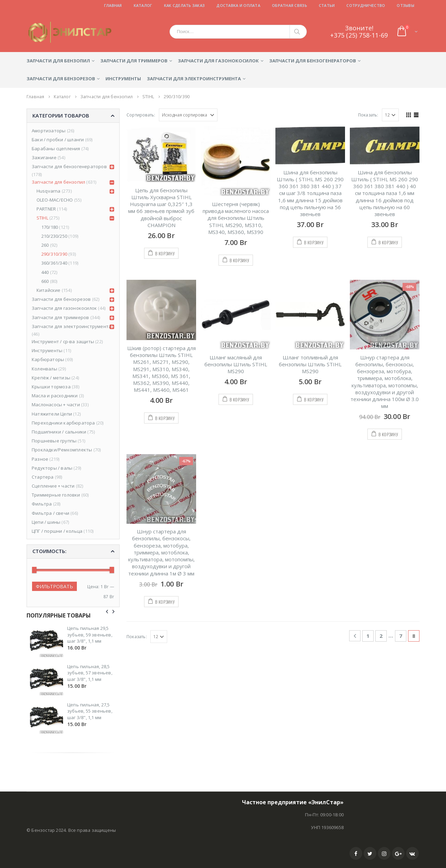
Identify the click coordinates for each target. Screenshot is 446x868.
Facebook (356, 853)
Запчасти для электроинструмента (194, 79)
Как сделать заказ (185, 5)
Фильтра (42, 504)
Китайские (49, 290)
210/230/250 (54, 236)
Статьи (327, 5)
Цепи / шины (46, 522)
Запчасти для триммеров (134, 61)
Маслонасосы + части (56, 405)
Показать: (368, 115)
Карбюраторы (48, 359)
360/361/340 (54, 263)
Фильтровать (54, 586)
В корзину (165, 253)
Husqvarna (49, 191)
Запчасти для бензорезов (61, 79)
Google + (398, 853)
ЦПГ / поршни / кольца (57, 531)
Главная (113, 5)
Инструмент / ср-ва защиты (63, 341)
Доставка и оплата (238, 5)
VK (412, 853)
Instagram (384, 853)
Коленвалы (44, 369)
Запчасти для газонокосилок (218, 61)
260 (45, 245)
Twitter (370, 853)
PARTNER (46, 209)
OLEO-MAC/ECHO (55, 200)
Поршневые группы (54, 441)
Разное (40, 459)
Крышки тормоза (51, 387)
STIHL (42, 218)
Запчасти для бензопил (58, 61)
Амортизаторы (49, 131)
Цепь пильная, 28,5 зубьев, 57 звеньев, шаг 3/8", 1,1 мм (90, 673)
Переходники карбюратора (63, 423)
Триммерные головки (56, 495)
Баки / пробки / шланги (58, 140)
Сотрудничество (366, 5)
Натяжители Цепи (52, 414)
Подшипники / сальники (59, 432)
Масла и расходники (55, 396)
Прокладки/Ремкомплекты (62, 450)
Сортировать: (141, 115)
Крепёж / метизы (51, 378)
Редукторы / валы (52, 468)
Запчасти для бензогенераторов (313, 61)
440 (45, 272)
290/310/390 (54, 254)
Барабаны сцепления (56, 149)
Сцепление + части (53, 486)
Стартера (43, 477)
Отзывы (406, 5)
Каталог (143, 5)
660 (45, 281)
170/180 (50, 227)
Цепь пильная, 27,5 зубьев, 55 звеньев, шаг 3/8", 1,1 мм (90, 711)
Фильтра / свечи (50, 513)
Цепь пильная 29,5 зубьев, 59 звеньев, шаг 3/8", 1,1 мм (90, 634)
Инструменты (123, 79)
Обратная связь (290, 5)
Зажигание (44, 157)
